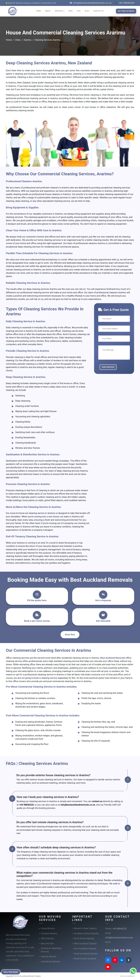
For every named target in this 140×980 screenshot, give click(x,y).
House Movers (48, 928)
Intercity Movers (49, 957)
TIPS (79, 11)
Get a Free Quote (11, 972)
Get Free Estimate (126, 11)
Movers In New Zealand (85, 928)
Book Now (70, 635)
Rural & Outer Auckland (85, 959)
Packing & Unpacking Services (51, 950)
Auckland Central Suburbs (86, 933)
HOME (38, 11)
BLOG (87, 11)
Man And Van (47, 944)
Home (9, 40)
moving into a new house (47, 517)
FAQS (71, 11)
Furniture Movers (49, 933)
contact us (97, 801)
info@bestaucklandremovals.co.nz (78, 805)
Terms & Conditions (127, 976)
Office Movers (48, 938)
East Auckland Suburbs (85, 949)
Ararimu (27, 40)
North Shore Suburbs (84, 938)
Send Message (108, 367)
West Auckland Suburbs (85, 944)
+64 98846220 (26, 805)
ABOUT (48, 11)
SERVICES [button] (59, 11)
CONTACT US (98, 11)
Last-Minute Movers (50, 962)
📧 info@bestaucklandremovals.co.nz (91, 3)
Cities (18, 40)
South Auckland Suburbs (86, 954)
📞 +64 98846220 (125, 3)
